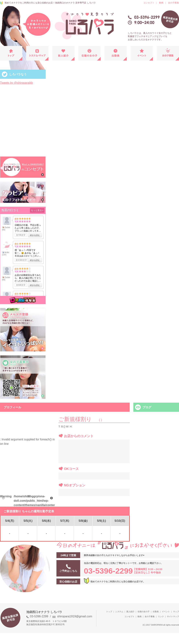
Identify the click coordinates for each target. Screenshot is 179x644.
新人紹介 (130, 612)
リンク (161, 616)
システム (119, 612)
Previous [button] (3, 498)
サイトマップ (173, 616)
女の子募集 (174, 3)
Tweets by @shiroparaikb (16, 83)
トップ (109, 612)
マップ (176, 612)
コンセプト (149, 3)
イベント (166, 612)
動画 (161, 3)
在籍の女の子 (144, 612)
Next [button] (52, 498)
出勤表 (156, 612)
